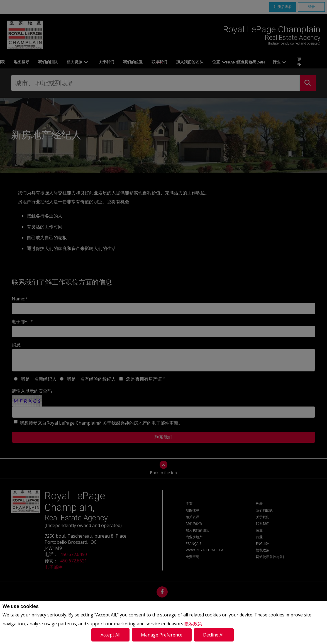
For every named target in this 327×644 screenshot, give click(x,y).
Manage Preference (162, 635)
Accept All (110, 635)
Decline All (214, 635)
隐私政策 (193, 624)
